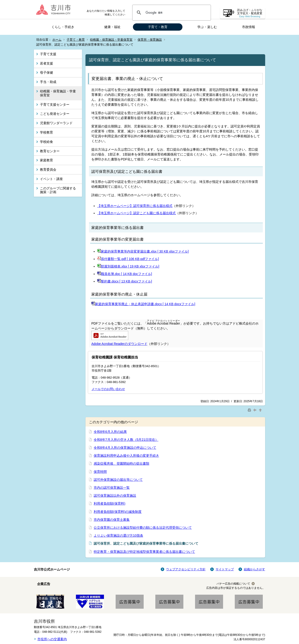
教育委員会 (48, 170)
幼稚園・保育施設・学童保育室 (111, 40)
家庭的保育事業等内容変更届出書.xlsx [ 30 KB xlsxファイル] (143, 251)
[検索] (171, 13)
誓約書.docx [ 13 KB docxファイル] (125, 281)
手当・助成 (48, 82)
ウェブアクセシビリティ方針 (186, 569)
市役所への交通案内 (52, 639)
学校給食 (46, 142)
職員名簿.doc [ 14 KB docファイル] (125, 274)
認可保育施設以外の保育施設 (115, 496)
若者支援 (46, 63)
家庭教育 (46, 160)
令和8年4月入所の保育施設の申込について (125, 448)
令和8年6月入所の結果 (110, 432)
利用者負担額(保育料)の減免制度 (118, 512)
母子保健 (46, 72)
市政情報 (249, 27)
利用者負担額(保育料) (109, 503)
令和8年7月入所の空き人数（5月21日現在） (126, 440)
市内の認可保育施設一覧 (112, 488)
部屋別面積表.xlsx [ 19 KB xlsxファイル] (128, 266)
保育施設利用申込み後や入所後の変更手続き (126, 456)
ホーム (57, 40)
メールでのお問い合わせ (108, 389)
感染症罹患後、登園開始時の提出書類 (121, 463)
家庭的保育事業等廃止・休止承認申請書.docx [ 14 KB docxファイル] (143, 304)
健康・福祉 (112, 27)
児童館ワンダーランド (56, 123)
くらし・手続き (63, 27)
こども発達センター (55, 114)
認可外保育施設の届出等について (118, 480)
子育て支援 (48, 54)
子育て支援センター (55, 105)
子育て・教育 (158, 27)
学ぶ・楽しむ (207, 27)
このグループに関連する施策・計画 (58, 190)
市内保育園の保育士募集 (112, 520)
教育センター (50, 151)
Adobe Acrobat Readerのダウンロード (119, 344)
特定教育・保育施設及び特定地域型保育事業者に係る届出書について (144, 552)
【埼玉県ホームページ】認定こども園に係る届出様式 (136, 213)
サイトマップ (225, 569)
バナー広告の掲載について (233, 584)
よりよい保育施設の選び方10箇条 (118, 535)
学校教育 (46, 132)
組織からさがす (255, 569)
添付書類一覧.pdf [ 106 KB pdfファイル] (128, 259)
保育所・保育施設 (150, 40)
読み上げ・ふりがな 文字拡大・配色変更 (250, 13)
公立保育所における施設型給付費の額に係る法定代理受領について (143, 528)
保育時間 (100, 472)
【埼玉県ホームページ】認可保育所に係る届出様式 (135, 206)
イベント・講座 (51, 179)
